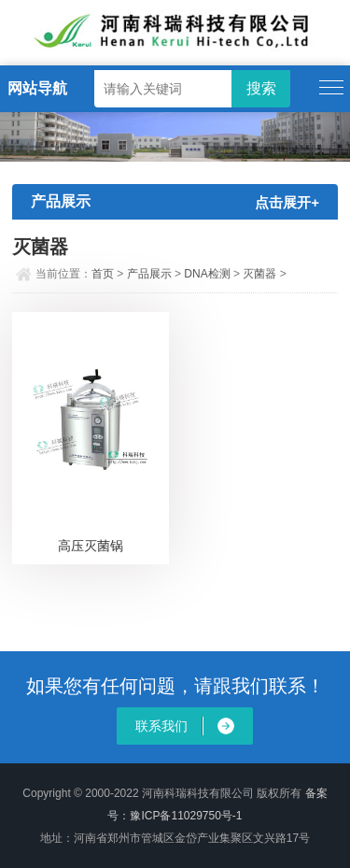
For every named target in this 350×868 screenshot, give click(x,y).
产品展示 (149, 274)
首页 (103, 274)
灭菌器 (259, 274)
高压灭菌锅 (91, 546)
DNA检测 (207, 274)
